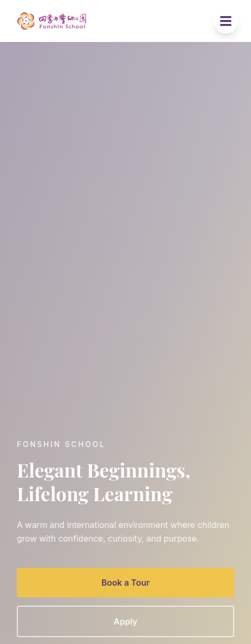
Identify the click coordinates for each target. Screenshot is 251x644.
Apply (125, 623)
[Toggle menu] (226, 21)
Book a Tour (126, 584)
